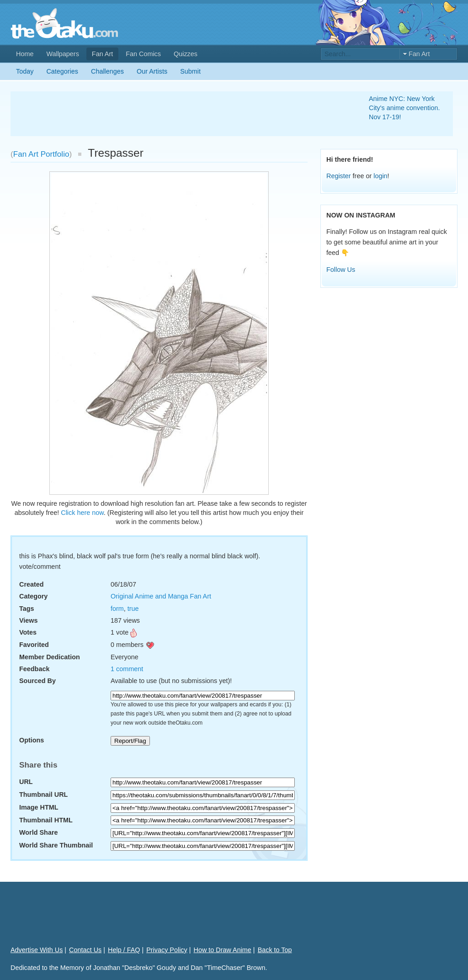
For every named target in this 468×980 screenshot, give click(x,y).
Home (25, 54)
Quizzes (186, 54)
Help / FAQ (124, 950)
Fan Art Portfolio (41, 154)
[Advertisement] (179, 114)
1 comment (127, 669)
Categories (62, 71)
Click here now (82, 513)
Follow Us (341, 270)
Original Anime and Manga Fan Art (161, 596)
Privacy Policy (167, 950)
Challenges (107, 71)
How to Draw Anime (223, 950)
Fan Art (102, 54)
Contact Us (85, 950)
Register (339, 176)
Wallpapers (62, 54)
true (133, 609)
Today (25, 71)
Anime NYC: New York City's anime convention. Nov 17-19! (404, 108)
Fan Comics (143, 54)
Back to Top (275, 950)
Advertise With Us (37, 950)
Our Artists (152, 71)
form (117, 609)
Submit (190, 71)
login (380, 176)
